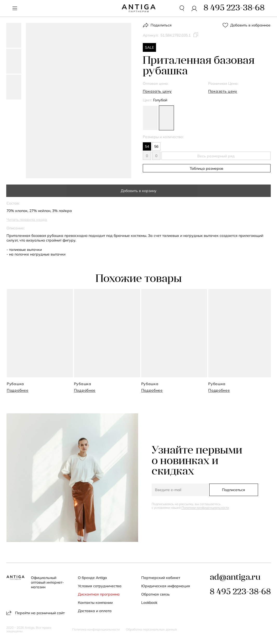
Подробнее (18, 390)
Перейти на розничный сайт (35, 613)
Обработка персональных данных (151, 629)
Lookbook (149, 603)
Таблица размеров (207, 168)
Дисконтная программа (99, 594)
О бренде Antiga (92, 578)
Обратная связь (156, 594)
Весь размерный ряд (216, 156)
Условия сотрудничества (100, 586)
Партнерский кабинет (161, 578)
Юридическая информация (166, 586)
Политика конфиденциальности (96, 629)
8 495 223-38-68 (240, 592)
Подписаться (234, 490)
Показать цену (157, 91)
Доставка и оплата (95, 611)
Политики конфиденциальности (205, 508)
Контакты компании (95, 603)
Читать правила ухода (27, 220)
